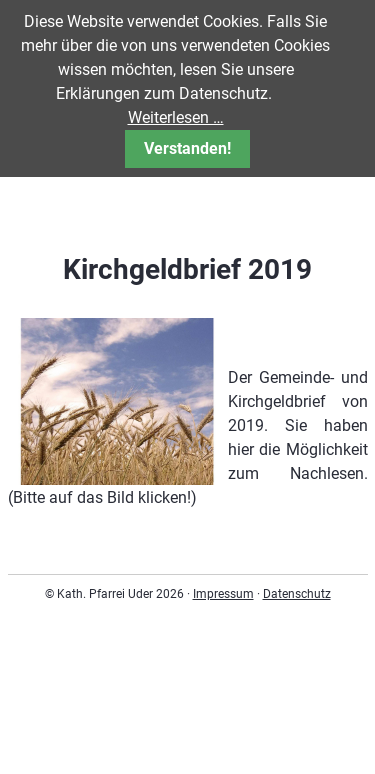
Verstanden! (187, 148)
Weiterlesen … (176, 117)
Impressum (223, 594)
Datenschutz (297, 594)
